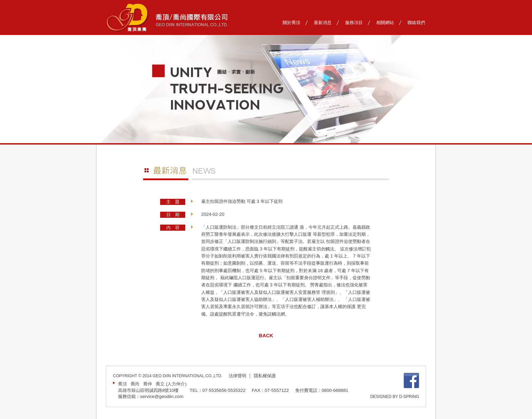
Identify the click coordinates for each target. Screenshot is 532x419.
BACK (266, 336)
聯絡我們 (416, 23)
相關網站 (385, 23)
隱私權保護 (265, 376)
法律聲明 (237, 376)
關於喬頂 (291, 23)
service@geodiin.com (162, 396)
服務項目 (354, 23)
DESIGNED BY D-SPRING (395, 397)
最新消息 (323, 23)
